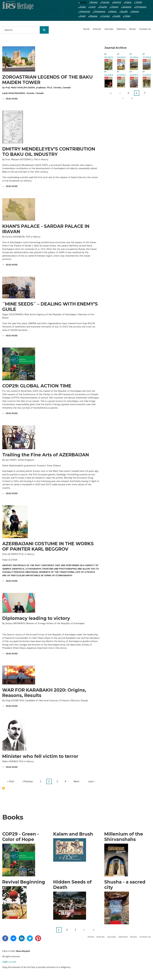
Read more (12, 99)
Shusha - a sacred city (125, 885)
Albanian (94, 16)
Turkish (139, 2)
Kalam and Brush (73, 834)
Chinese (115, 7)
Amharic (113, 11)
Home (86, 29)
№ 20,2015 (108, 56)
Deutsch (117, 2)
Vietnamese (100, 11)
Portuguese (141, 7)
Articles (97, 29)
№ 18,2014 (121, 56)
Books (133, 29)
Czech (93, 7)
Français (105, 2)
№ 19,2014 (134, 56)
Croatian (106, 16)
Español (103, 7)
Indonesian (85, 11)
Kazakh (124, 11)
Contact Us (145, 29)
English (83, 2)
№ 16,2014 (108, 73)
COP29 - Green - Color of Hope (21, 837)
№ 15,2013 (121, 73)
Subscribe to (3, 788)
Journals (109, 29)
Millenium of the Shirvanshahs (124, 837)
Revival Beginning (24, 882)
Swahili (117, 16)
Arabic (83, 7)
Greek (83, 16)
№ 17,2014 (147, 56)
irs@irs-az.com (9, 962)
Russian (94, 2)
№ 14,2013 (134, 73)
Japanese (127, 7)
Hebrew (135, 11)
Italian (128, 2)
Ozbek (127, 16)
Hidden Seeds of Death (72, 885)
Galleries (121, 29)
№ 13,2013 (147, 73)
